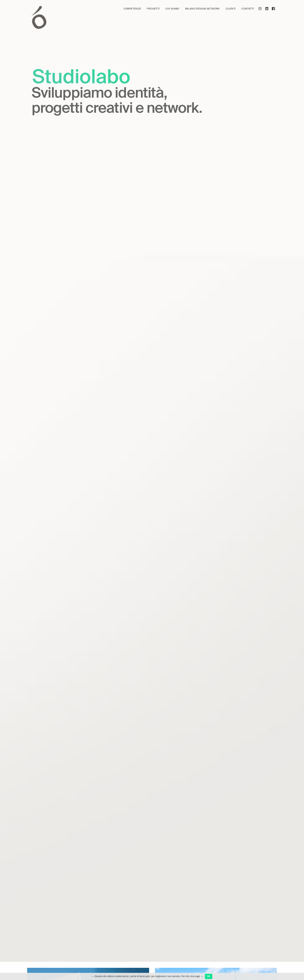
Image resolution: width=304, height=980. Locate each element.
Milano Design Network (203, 9)
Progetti (153, 9)
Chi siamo (172, 9)
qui (198, 976)
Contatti (248, 9)
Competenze (132, 9)
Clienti (231, 9)
